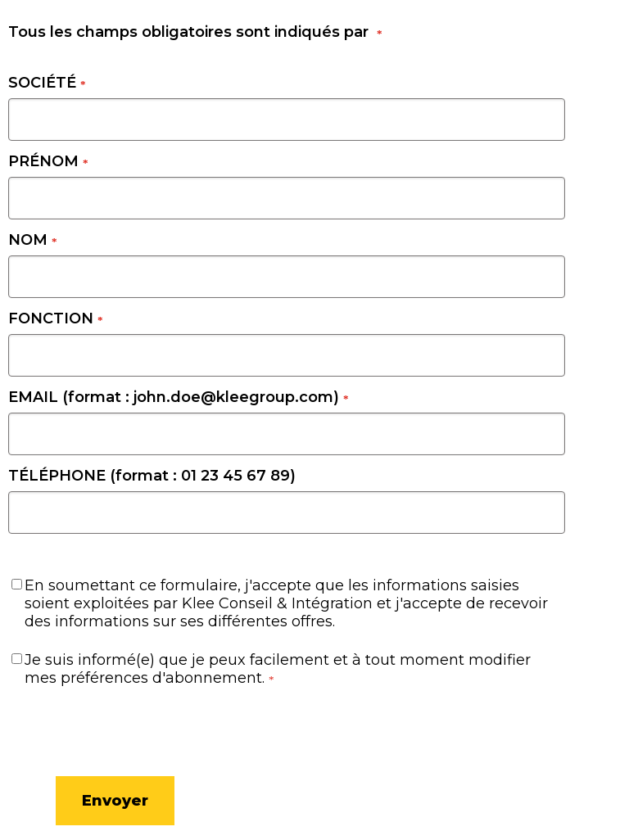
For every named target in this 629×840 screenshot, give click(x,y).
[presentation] (91, 728)
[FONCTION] (287, 355)
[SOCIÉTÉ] (287, 120)
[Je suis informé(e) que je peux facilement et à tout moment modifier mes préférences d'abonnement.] (17, 659)
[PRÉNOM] (287, 198)
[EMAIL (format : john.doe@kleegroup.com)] (287, 434)
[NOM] (287, 277)
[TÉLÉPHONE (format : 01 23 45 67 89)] (287, 513)
